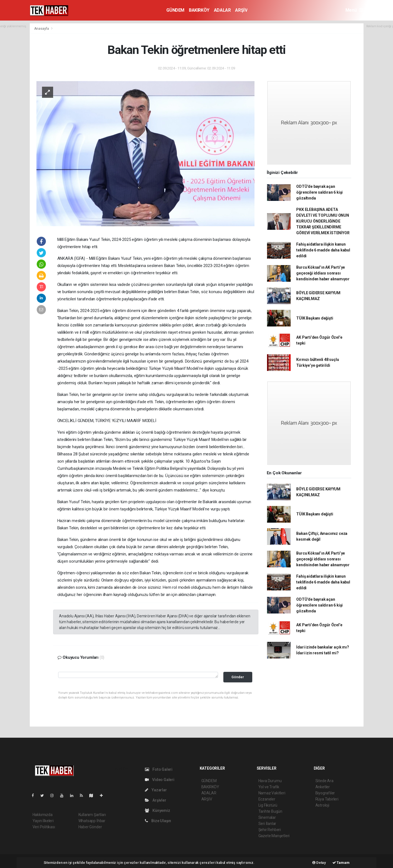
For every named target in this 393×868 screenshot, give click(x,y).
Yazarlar (156, 790)
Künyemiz (158, 810)
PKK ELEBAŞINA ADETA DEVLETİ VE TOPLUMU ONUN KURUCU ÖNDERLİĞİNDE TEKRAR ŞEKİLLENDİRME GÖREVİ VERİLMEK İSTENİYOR (323, 221)
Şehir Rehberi (270, 830)
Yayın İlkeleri (43, 821)
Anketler (323, 787)
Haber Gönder (90, 827)
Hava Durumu (270, 781)
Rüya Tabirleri (327, 799)
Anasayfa (42, 28)
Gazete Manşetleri (274, 836)
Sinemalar (267, 817)
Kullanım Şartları (92, 815)
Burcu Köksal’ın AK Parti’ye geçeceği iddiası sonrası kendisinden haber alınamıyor (323, 273)
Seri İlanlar (267, 824)
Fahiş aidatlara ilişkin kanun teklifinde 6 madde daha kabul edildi (323, 250)
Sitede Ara (324, 781)
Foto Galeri (159, 769)
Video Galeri (160, 780)
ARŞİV (241, 10)
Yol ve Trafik (269, 787)
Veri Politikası (44, 827)
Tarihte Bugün (270, 811)
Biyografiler (325, 793)
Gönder (238, 677)
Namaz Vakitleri (272, 793)
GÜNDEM (175, 10)
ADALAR (222, 10)
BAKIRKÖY (199, 10)
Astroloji (322, 805)
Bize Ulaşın (158, 821)
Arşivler (156, 800)
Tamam (341, 863)
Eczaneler (267, 799)
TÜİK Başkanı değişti (315, 318)
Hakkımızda (43, 815)
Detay (319, 863)
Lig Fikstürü (268, 805)
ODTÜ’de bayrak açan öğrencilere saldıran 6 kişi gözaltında (319, 192)
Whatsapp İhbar (92, 821)
